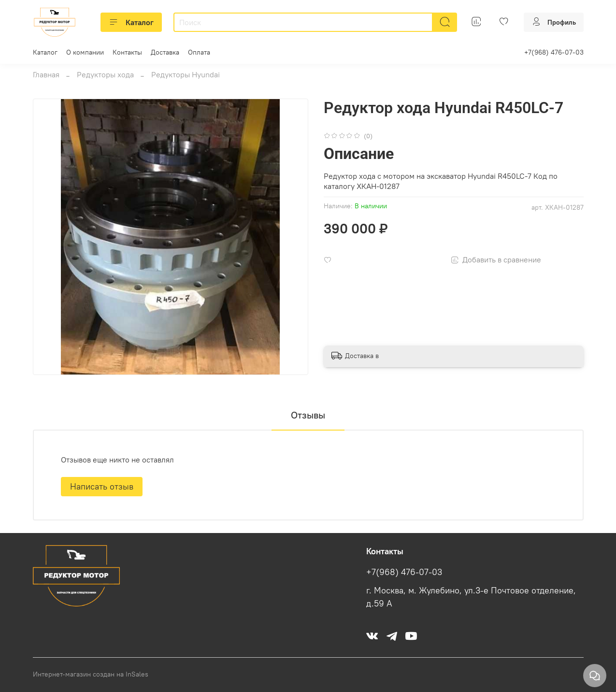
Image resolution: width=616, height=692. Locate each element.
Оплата (199, 52)
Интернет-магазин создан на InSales (91, 674)
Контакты (127, 52)
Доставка (165, 52)
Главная (46, 74)
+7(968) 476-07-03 (554, 52)
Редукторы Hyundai (186, 74)
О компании (85, 52)
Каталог (131, 22)
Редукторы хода (105, 74)
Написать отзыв (102, 486)
